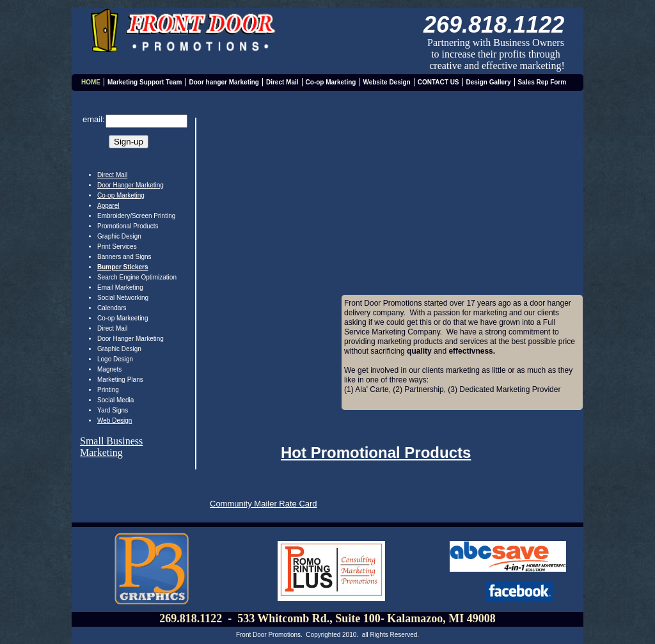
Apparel (108, 206)
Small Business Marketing (111, 447)
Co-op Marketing (121, 195)
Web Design (114, 420)
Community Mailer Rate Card (264, 504)
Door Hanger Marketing (130, 185)
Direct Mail (112, 175)
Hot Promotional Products (376, 452)
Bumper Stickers (122, 267)
